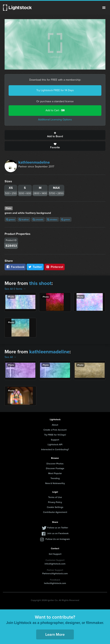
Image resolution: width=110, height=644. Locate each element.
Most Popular (55, 473)
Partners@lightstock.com (55, 573)
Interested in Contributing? (55, 449)
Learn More (55, 634)
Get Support (55, 554)
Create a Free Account (55, 430)
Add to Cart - (55, 110)
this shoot (40, 283)
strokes (52, 219)
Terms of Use (55, 497)
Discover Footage (55, 468)
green (11, 219)
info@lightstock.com (55, 564)
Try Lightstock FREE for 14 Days (55, 90)
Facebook (15, 267)
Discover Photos (55, 464)
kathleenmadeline (34, 162)
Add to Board (55, 135)
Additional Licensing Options (55, 120)
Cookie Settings (55, 507)
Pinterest (55, 267)
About (55, 425)
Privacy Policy (55, 502)
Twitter (35, 267)
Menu (104, 8)
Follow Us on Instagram (58, 539)
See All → (10, 357)
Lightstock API (55, 444)
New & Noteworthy (55, 483)
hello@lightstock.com (55, 583)
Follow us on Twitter (58, 528)
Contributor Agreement (55, 512)
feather (24, 219)
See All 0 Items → (15, 289)
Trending (55, 478)
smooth (38, 219)
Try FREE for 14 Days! (55, 435)
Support (55, 440)
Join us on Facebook (58, 533)
